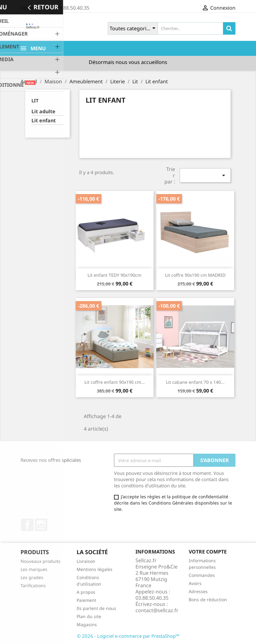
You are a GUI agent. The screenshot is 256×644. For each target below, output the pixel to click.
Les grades (32, 577)
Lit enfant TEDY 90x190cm (114, 275)
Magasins (87, 624)
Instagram (41, 525)
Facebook (27, 525)
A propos (86, 592)
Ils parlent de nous (96, 608)
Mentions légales (95, 569)
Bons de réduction (208, 600)
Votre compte (208, 552)
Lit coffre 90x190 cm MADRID (195, 275)
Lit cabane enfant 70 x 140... (195, 382)
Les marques (34, 569)
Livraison (86, 561)
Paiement (86, 600)
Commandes (202, 575)
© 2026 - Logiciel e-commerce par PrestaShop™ (128, 636)
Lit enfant (44, 121)
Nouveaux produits (40, 561)
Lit (35, 100)
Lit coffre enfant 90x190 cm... (115, 382)
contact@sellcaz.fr (157, 610)
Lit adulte (43, 112)
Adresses (198, 591)
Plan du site (89, 616)
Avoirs (195, 583)
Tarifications (33, 585)
